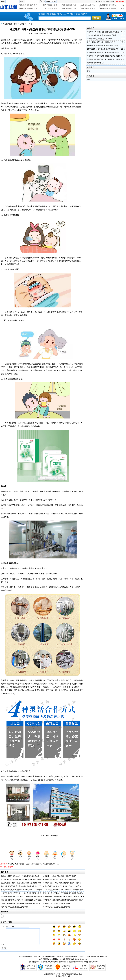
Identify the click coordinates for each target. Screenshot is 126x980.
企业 (75, 9)
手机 (110, 5)
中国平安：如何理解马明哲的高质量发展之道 (103, 32)
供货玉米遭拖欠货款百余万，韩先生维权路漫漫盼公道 (20, 876)
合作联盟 (83, 956)
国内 (32, 5)
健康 (94, 9)
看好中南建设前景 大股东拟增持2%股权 (101, 42)
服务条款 (29, 956)
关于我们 (22, 956)
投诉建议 (75, 956)
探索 (52, 9)
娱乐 (21, 9)
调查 (71, 5)
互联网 (102, 5)
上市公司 (23, 24)
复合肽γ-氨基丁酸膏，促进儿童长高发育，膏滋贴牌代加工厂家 (33, 864)
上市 (90, 5)
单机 (86, 9)
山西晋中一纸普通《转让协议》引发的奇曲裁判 (60, 876)
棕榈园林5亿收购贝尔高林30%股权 (99, 39)
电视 (32, 9)
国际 (28, 5)
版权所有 (91, 956)
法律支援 (60, 956)
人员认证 (68, 956)
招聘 (110, 9)
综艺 (25, 9)
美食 (25, 5)
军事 (35, 5)
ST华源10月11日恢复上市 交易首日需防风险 (103, 49)
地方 (75, 5)
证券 (83, 5)
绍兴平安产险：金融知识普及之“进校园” (57, 907)
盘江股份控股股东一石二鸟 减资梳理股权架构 (103, 52)
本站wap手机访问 (101, 956)
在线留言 (52, 956)
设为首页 (99, 1)
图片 (45, 5)
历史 (64, 9)
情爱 (114, 9)
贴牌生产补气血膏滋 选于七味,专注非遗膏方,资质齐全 (62, 886)
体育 (45, 9)
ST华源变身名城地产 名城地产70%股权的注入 (103, 46)
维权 (64, 5)
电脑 (107, 5)
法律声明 (37, 956)
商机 (123, 9)
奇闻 (55, 9)
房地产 (102, 9)
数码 (114, 5)
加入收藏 (106, 1)
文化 (52, 5)
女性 (48, 5)
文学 (48, 9)
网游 (83, 9)
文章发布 (45, 956)
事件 (55, 5)
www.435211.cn (53, 959)
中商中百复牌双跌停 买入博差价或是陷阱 (102, 35)
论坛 (123, 5)
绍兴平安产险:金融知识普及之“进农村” (15, 907)
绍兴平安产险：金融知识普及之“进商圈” (57, 903)
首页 (21, 5)
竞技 (90, 9)
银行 (94, 5)
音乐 (35, 9)
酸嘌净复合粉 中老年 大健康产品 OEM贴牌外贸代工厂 (62, 879)
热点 (71, 9)
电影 (28, 9)
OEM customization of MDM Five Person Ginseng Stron (21, 879)
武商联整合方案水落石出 (96, 63)
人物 (67, 9)
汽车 (107, 9)
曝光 (67, 5)
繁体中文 (112, 1)
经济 (86, 5)
